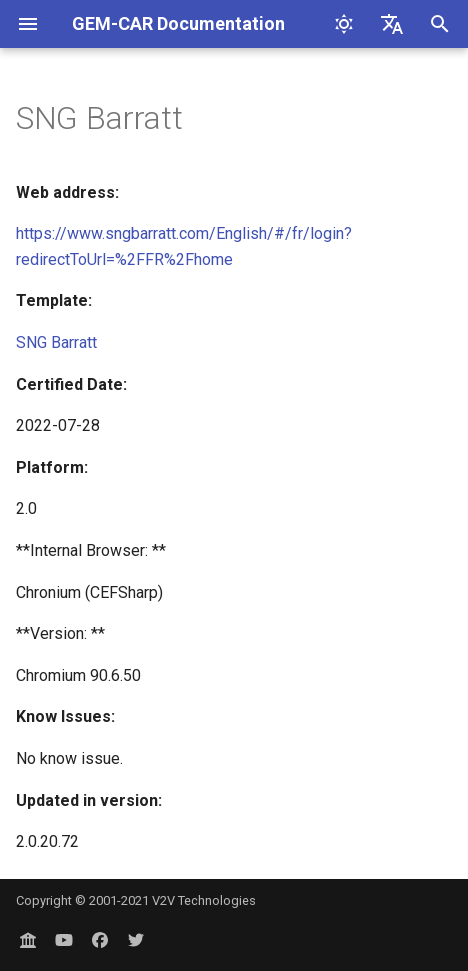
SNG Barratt (56, 342)
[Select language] (392, 24)
